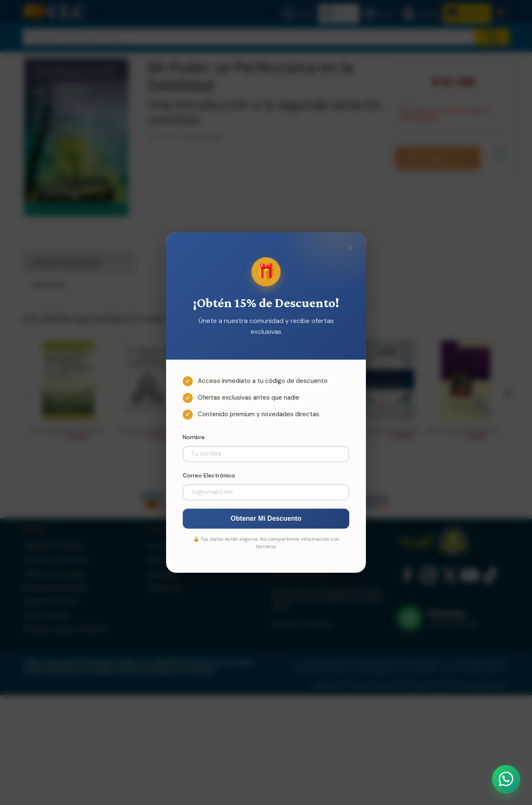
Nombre (194, 437)
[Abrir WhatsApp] (506, 779)
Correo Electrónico (209, 475)
